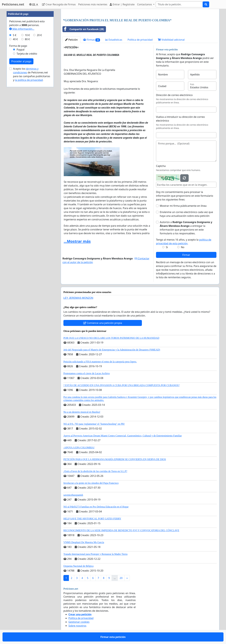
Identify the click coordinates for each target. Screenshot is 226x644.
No (183, 247)
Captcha (161, 166)
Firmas (91, 40)
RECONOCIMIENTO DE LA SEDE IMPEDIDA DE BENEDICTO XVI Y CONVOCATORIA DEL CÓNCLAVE (121, 530)
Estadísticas (114, 40)
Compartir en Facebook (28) (83, 29)
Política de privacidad (140, 40)
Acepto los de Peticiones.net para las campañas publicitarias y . (32, 74)
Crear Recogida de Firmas (59, 4)
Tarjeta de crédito (27, 54)
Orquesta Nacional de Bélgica (78, 566)
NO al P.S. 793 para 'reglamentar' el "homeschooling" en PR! (94, 424)
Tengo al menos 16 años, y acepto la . (184, 242)
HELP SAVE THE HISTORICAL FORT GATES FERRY (92, 519)
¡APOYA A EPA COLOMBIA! (79, 448)
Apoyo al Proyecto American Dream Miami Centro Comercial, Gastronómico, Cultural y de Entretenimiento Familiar (123, 436)
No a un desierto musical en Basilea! (82, 412)
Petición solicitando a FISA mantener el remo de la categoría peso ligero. (100, 362)
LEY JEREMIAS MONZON (78, 298)
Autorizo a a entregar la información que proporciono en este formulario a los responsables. (186, 228)
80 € (27, 39)
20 (121, 578)
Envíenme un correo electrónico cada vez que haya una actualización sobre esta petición (186, 214)
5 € (15, 35)
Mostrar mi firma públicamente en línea (183, 206)
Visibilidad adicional (171, 40)
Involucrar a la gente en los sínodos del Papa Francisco (91, 483)
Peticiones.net (13, 4)
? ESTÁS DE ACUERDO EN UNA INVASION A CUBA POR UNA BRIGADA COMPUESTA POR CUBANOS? (121, 385)
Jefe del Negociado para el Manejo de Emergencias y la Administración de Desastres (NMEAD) (112, 350)
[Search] (179, 4)
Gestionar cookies (79, 622)
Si (167, 247)
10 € (27, 35)
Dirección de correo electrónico (174, 95)
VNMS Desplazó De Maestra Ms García (84, 542)
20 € (39, 35)
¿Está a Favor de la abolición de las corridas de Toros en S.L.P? (95, 471)
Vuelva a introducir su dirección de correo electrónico (180, 119)
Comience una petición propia (103, 323)
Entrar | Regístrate (122, 4)
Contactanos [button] (145, 4)
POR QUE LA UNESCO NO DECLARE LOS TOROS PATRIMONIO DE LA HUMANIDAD (111, 338)
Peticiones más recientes (93, 4)
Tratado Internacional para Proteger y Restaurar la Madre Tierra (95, 554)
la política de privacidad (29, 80)
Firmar (186, 255)
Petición (71, 40)
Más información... (22, 29)
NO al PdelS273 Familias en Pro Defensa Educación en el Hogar (96, 507)
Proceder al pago (21, 61)
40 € (15, 39)
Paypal (21, 50)
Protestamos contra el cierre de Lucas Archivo (87, 373)
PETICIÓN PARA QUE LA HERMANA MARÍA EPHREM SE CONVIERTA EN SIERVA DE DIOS (115, 459)
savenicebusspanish (73, 495)
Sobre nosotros (77, 626)
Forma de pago (18, 46)
